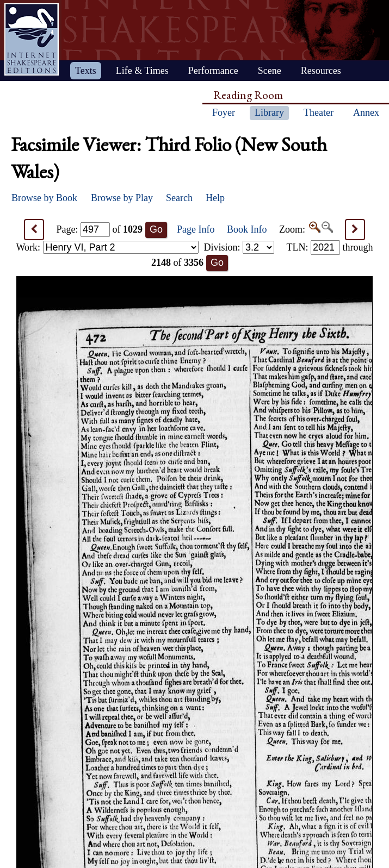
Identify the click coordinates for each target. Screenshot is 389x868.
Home (32, 39)
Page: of (100, 229)
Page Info (196, 229)
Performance (213, 71)
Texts (86, 71)
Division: (239, 247)
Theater (319, 113)
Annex (366, 113)
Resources (321, 71)
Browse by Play (122, 198)
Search (179, 198)
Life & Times (142, 71)
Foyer (224, 113)
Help (215, 198)
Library (269, 113)
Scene (270, 71)
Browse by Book (44, 198)
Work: (107, 247)
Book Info (247, 229)
